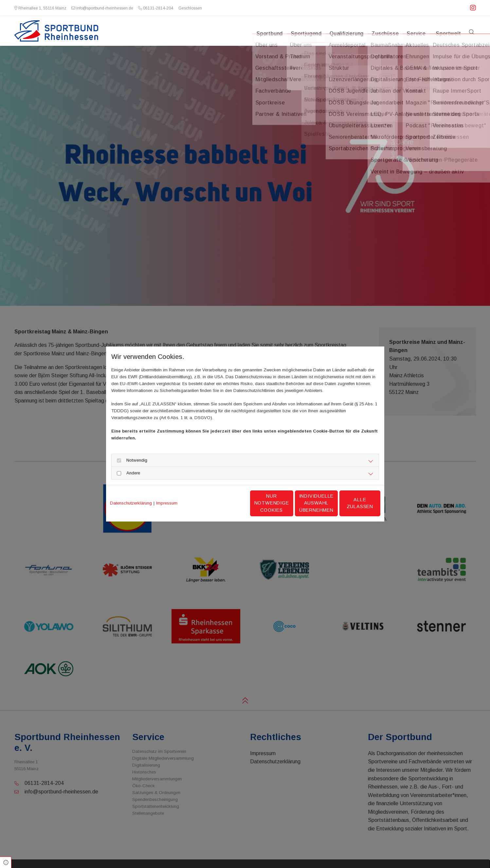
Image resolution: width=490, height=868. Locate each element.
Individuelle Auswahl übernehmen (288, 503)
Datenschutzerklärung (131, 503)
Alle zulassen (350, 503)
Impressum (167, 503)
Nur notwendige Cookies (225, 503)
